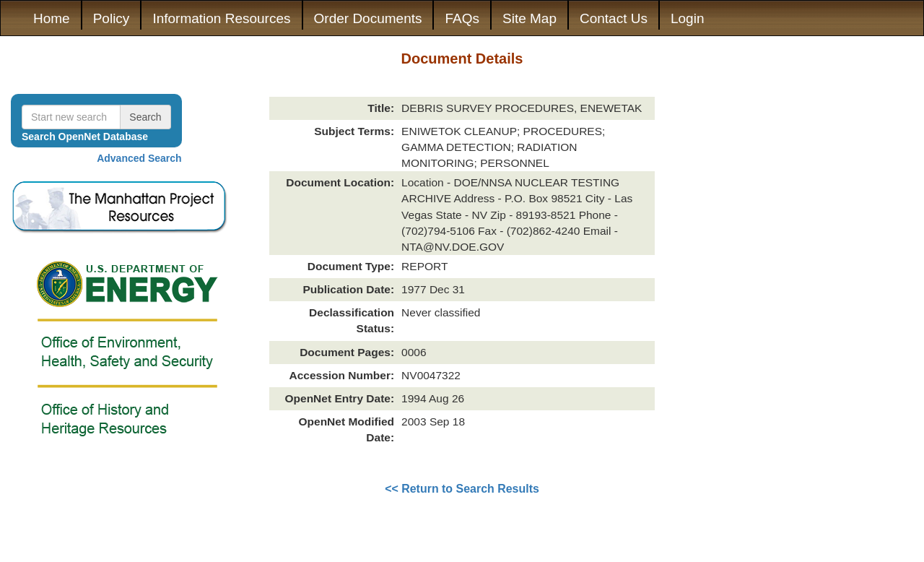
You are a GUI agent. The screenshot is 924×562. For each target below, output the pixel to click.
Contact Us (614, 18)
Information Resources (221, 18)
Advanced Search (139, 158)
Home (52, 18)
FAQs (462, 18)
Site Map (529, 18)
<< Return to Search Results (462, 489)
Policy (112, 18)
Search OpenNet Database (85, 137)
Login (688, 18)
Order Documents (368, 18)
